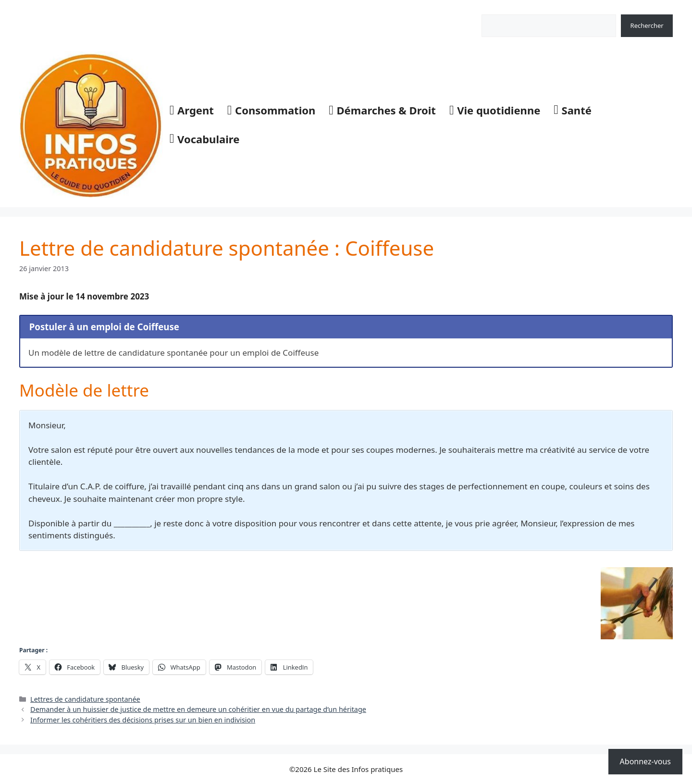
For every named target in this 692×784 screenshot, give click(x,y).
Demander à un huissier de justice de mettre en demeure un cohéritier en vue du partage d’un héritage (198, 709)
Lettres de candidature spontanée (85, 699)
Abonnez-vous (645, 761)
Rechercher (498, 9)
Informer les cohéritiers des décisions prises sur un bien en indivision (143, 720)
